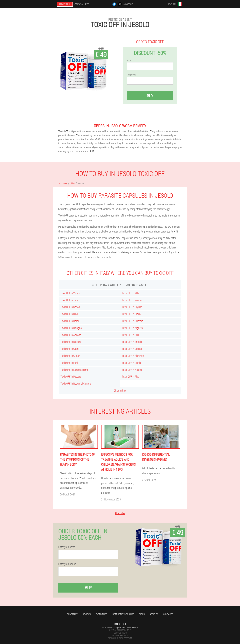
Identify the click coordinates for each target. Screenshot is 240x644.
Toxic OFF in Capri (69, 349)
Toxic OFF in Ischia (131, 363)
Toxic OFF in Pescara (71, 376)
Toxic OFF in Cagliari (132, 307)
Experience (101, 614)
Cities (142, 614)
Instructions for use (123, 614)
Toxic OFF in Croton (70, 356)
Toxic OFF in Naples (132, 370)
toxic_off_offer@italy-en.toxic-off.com (120, 627)
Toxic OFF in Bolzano (71, 342)
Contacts (168, 614)
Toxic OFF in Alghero (132, 328)
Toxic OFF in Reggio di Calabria (76, 383)
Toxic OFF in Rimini (132, 314)
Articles (154, 614)
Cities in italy (120, 390)
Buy (150, 96)
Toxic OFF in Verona (132, 300)
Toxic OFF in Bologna (71, 328)
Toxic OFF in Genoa (70, 307)
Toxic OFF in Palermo (133, 321)
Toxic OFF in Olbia (69, 314)
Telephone (131, 75)
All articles (120, 513)
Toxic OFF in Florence (133, 356)
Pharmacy (72, 614)
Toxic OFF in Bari (130, 335)
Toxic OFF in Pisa (130, 376)
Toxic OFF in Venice (70, 293)
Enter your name (67, 547)
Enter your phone (67, 564)
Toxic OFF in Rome (70, 321)
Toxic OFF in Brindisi (132, 342)
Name (129, 60)
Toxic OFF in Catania (132, 349)
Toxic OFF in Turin (69, 300)
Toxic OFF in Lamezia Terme (74, 370)
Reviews (87, 614)
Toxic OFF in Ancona (71, 335)
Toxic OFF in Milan (131, 293)
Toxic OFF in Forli (69, 363)
